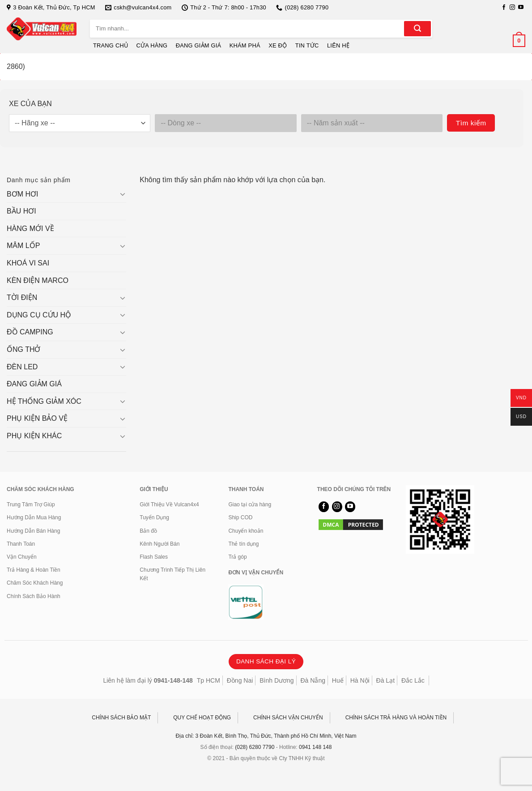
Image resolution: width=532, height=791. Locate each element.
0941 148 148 (315, 747)
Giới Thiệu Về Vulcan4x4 (169, 505)
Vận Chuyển (22, 557)
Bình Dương (277, 680)
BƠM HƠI (22, 194)
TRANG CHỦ (111, 45)
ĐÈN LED (22, 367)
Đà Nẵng (313, 680)
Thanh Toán (21, 544)
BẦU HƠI (21, 211)
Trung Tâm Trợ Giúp (31, 505)
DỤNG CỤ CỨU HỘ (39, 315)
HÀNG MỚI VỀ (30, 229)
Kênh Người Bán (160, 544)
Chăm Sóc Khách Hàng (35, 583)
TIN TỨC (307, 45)
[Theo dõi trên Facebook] (504, 8)
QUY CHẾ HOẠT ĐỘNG (202, 718)
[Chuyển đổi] (123, 194)
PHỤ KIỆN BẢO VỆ (37, 418)
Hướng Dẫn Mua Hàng (34, 517)
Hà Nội (360, 680)
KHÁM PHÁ (245, 45)
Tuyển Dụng (154, 517)
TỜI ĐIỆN (22, 297)
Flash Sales (154, 557)
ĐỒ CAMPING (30, 332)
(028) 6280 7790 (255, 747)
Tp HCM (209, 680)
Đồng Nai (240, 680)
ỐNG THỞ (23, 349)
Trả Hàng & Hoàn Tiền (34, 570)
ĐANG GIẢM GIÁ (199, 45)
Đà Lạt (385, 680)
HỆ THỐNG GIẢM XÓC (44, 401)
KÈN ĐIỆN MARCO (38, 280)
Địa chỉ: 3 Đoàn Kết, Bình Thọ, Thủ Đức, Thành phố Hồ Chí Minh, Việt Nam (266, 736)
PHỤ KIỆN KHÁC (34, 436)
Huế (338, 680)
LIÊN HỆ (338, 45)
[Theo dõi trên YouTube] (521, 8)
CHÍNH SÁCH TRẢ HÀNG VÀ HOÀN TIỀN (396, 718)
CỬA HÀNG (152, 45)
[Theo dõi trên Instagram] (512, 8)
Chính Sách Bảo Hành (34, 596)
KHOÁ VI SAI (28, 263)
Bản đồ (148, 531)
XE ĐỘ (278, 45)
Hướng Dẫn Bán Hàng (33, 531)
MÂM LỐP (23, 246)
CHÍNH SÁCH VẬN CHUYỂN (288, 718)
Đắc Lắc (413, 680)
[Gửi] (417, 29)
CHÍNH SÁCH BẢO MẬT (121, 718)
